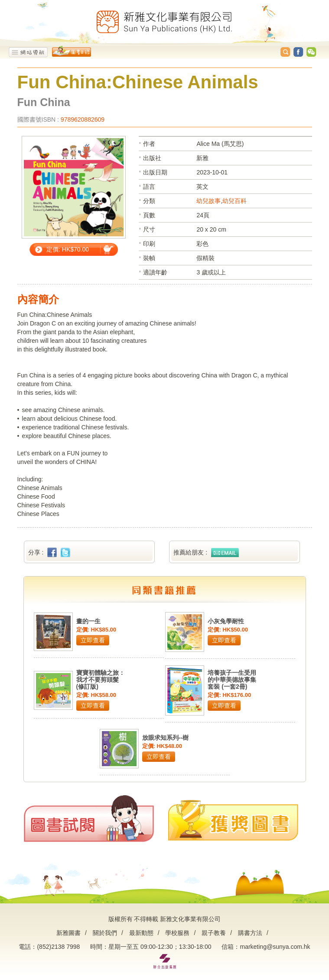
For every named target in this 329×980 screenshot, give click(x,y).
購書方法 (250, 933)
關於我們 (105, 933)
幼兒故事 (208, 201)
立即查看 (93, 640)
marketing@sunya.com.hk (275, 947)
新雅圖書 (68, 933)
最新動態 (141, 933)
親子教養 (214, 933)
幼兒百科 (235, 201)
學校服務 (177, 933)
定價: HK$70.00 (68, 249)
